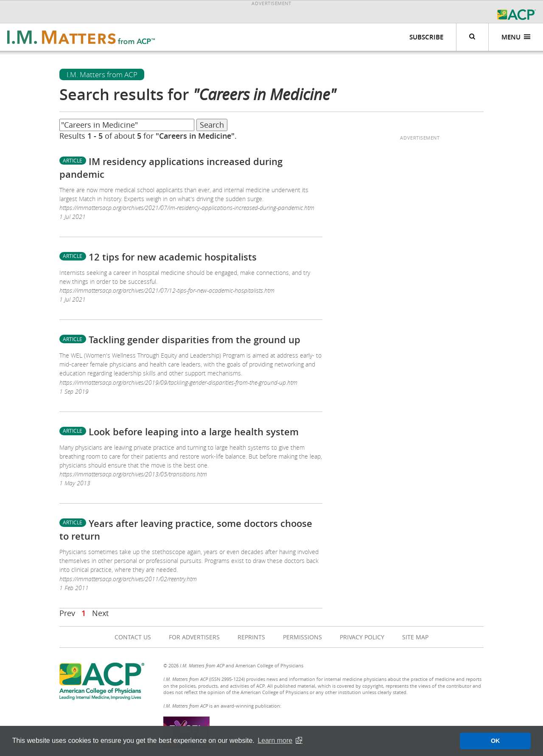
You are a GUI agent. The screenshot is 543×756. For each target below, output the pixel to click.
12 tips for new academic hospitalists (173, 257)
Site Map (415, 637)
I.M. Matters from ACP (102, 74)
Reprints (251, 637)
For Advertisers (194, 637)
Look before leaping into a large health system (194, 432)
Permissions (302, 637)
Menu (516, 37)
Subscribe (426, 37)
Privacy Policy (362, 637)
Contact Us (133, 637)
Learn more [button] (275, 741)
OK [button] (495, 741)
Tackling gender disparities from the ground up (195, 340)
